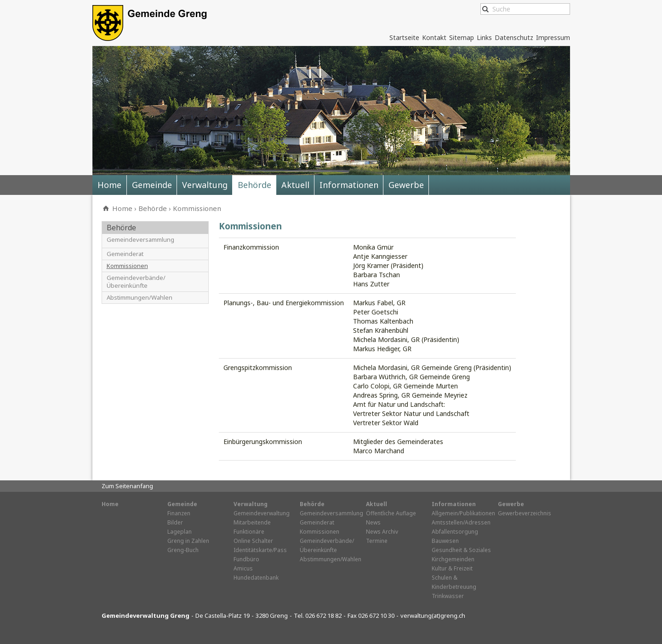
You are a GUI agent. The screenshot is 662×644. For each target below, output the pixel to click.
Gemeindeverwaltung (262, 513)
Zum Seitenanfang (127, 486)
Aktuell (295, 185)
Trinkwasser (448, 596)
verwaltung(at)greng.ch (433, 616)
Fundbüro (246, 559)
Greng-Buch (183, 550)
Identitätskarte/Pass (260, 550)
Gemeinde (152, 185)
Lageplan (180, 532)
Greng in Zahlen (188, 541)
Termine (377, 541)
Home (109, 185)
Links (484, 37)
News (373, 522)
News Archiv (382, 532)
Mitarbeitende (252, 522)
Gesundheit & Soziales (461, 550)
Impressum (553, 37)
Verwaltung (205, 185)
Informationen (349, 185)
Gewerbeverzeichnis (525, 513)
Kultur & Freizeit (452, 568)
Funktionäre (249, 532)
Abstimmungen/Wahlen (140, 297)
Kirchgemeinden (453, 559)
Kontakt (434, 37)
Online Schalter (253, 541)
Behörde (254, 185)
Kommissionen (197, 208)
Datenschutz (514, 37)
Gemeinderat (125, 254)
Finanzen (179, 513)
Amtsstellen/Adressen (461, 522)
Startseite (404, 37)
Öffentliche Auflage (391, 513)
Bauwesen (445, 541)
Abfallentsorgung (455, 532)
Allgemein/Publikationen (463, 513)
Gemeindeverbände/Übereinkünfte (136, 282)
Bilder (175, 522)
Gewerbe (406, 185)
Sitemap (462, 37)
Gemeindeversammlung (140, 240)
